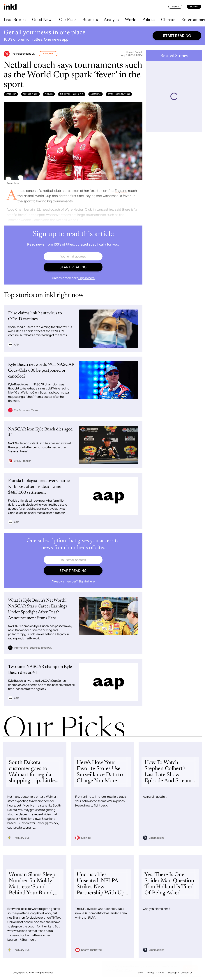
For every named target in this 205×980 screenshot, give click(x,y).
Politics (149, 20)
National (48, 54)
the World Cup (30, 94)
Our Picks (68, 20)
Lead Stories (15, 20)
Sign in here (86, 278)
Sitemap (172, 973)
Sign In (175, 7)
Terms (140, 973)
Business (90, 20)
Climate (168, 20)
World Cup (11, 94)
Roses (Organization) (119, 94)
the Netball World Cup (72, 94)
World (131, 20)
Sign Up (194, 7)
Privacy (151, 973)
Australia (96, 94)
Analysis (111, 20)
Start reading (177, 36)
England (49, 94)
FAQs (161, 973)
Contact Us (187, 973)
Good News (43, 20)
